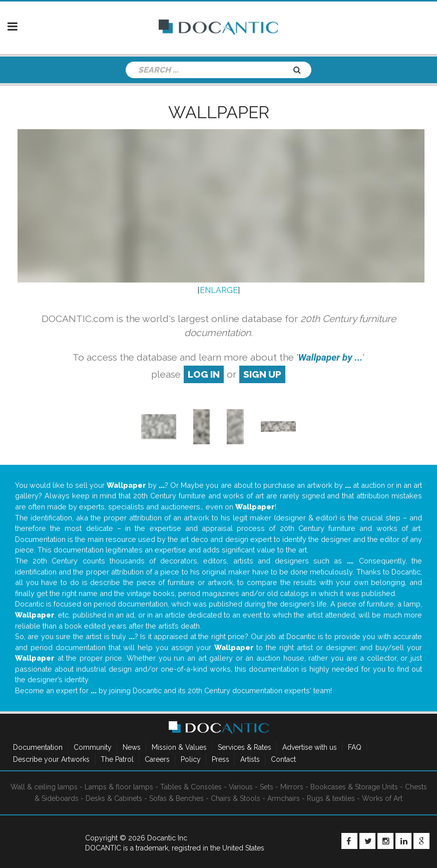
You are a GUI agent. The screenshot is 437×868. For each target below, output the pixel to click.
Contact (283, 759)
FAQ (355, 747)
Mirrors (292, 787)
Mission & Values (179, 747)
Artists (250, 759)
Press (221, 759)
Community (93, 747)
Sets (267, 787)
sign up (262, 374)
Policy (191, 759)
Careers (157, 759)
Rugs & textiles (331, 798)
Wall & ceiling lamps (44, 787)
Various (241, 787)
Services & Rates (245, 747)
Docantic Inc (167, 838)
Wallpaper (219, 112)
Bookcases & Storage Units (354, 787)
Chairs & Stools (236, 798)
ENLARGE (219, 290)
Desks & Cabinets (114, 798)
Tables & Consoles (191, 787)
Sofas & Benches (176, 798)
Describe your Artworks (51, 759)
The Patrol (117, 759)
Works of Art (382, 798)
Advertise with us (310, 747)
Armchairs (284, 798)
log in (204, 374)
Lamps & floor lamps (119, 787)
